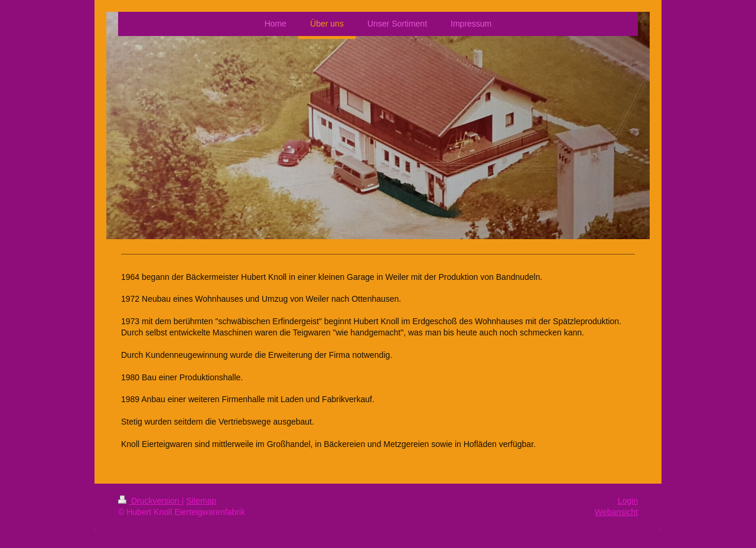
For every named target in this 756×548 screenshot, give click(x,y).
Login (628, 501)
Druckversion (150, 501)
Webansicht (616, 512)
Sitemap (201, 501)
